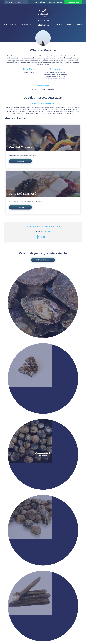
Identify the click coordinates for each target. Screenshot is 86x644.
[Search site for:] (16, 2)
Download (20, 161)
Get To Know (43, 456)
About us (60, 25)
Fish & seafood (10, 25)
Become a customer (73, 2)
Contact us (78, 25)
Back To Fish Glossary (43, 260)
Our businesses (25, 25)
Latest (69, 25)
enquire (48, 231)
